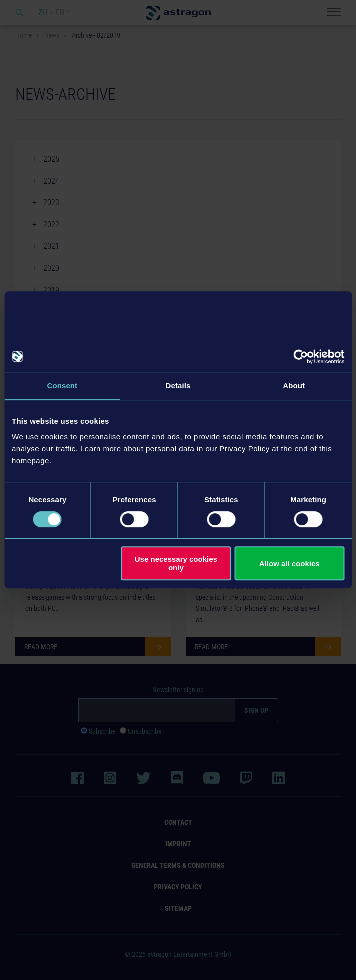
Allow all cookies (290, 564)
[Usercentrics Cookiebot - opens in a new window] (301, 357)
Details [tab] (178, 385)
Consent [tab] (62, 385)
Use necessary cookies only (176, 563)
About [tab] (294, 385)
